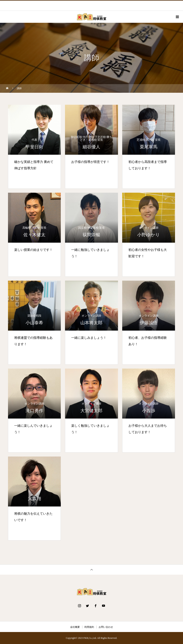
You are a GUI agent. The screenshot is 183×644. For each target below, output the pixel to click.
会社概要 (75, 627)
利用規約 (89, 627)
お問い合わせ (106, 627)
